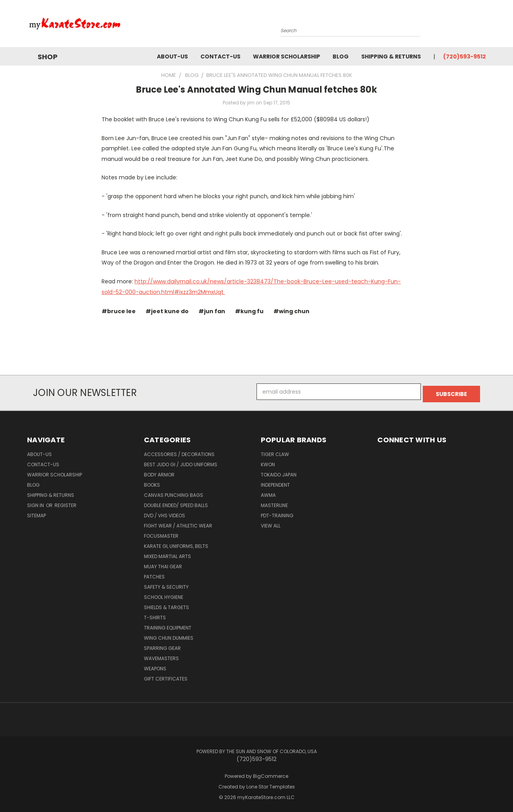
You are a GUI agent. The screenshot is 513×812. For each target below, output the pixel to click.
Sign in (36, 503)
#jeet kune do (167, 311)
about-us (172, 57)
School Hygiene (164, 595)
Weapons (155, 666)
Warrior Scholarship (287, 57)
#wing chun (291, 311)
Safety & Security (166, 585)
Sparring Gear (162, 646)
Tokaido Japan (279, 472)
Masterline (274, 503)
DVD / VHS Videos (165, 513)
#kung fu (249, 311)
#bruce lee (119, 311)
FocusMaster (161, 534)
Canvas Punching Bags (174, 493)
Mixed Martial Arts (167, 554)
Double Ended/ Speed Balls (176, 503)
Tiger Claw (275, 452)
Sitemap (36, 513)
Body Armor (159, 472)
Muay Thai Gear (163, 564)
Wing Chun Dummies (169, 636)
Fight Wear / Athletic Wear (178, 523)
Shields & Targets (166, 605)
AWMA (268, 493)
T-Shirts (155, 615)
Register (65, 503)
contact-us (220, 57)
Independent (275, 483)
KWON (268, 462)
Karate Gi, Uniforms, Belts (176, 544)
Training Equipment (168, 625)
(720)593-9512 (465, 57)
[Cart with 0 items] (484, 26)
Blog (341, 57)
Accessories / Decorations (179, 452)
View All (271, 523)
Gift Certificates (166, 676)
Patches (154, 574)
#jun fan (212, 311)
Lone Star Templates (271, 784)
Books (152, 483)
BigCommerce (271, 774)
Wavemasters (161, 656)
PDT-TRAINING (277, 513)
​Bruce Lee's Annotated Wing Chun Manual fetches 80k (256, 90)
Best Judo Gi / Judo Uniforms (181, 462)
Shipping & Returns (391, 57)
